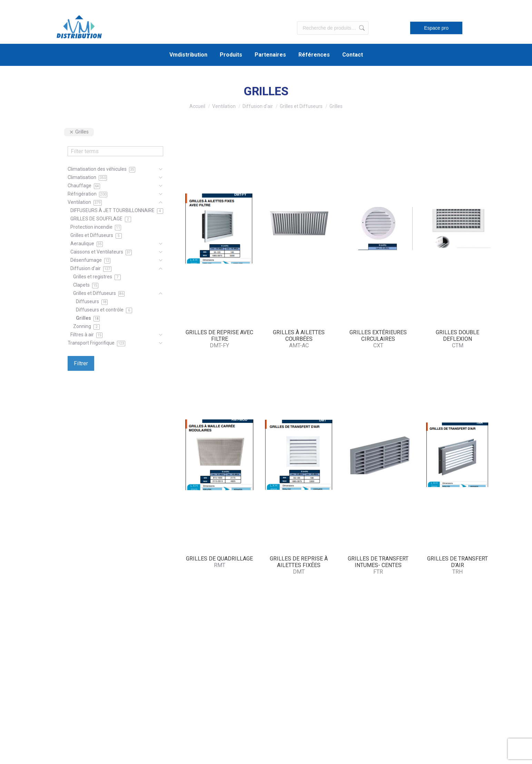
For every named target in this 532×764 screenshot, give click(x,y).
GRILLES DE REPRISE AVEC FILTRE (219, 336)
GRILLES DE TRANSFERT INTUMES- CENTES (378, 562)
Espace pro (436, 28)
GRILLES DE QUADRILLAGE (219, 559)
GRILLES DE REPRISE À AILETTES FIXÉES (299, 562)
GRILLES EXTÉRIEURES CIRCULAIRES (378, 336)
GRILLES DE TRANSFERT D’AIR (457, 562)
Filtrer (81, 363)
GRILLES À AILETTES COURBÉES (299, 336)
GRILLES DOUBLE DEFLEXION (457, 336)
